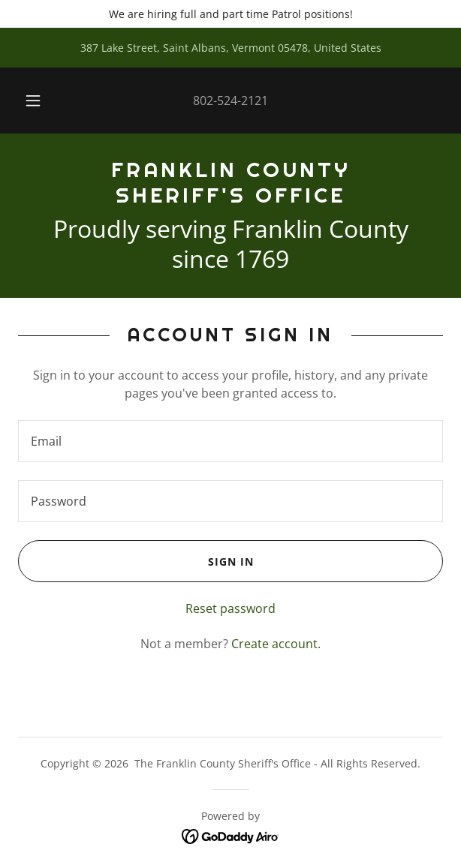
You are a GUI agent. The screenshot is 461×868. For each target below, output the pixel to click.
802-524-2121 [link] (230, 101)
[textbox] (230, 441)
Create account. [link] (276, 644)
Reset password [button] (230, 608)
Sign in (136, 561)
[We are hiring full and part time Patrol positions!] (230, 14)
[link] (230, 183)
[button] (38, 101)
